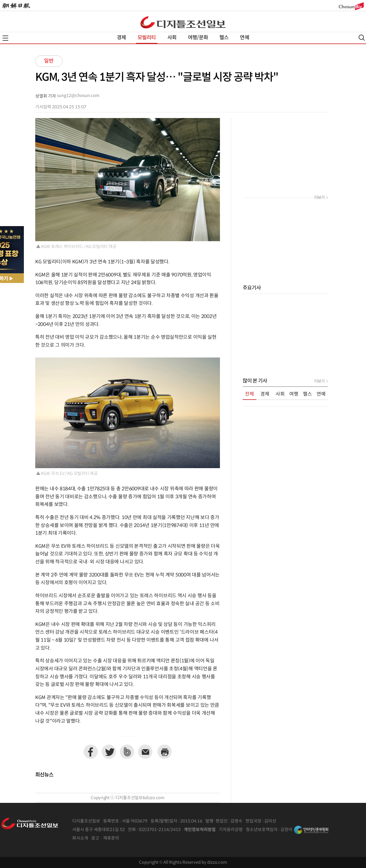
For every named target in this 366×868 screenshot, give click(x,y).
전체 (249, 394)
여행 (294, 394)
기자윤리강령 (231, 830)
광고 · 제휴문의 (105, 838)
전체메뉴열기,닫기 (5, 38)
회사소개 (80, 838)
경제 (121, 38)
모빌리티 (147, 38)
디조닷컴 (183, 22)
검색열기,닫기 (362, 38)
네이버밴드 (127, 752)
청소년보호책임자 (262, 830)
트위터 (109, 752)
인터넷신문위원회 (311, 830)
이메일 (145, 752)
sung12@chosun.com (78, 96)
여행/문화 (198, 38)
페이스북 (91, 752)
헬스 (224, 38)
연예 (244, 38)
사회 (172, 38)
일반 (49, 61)
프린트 (165, 752)
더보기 (319, 198)
